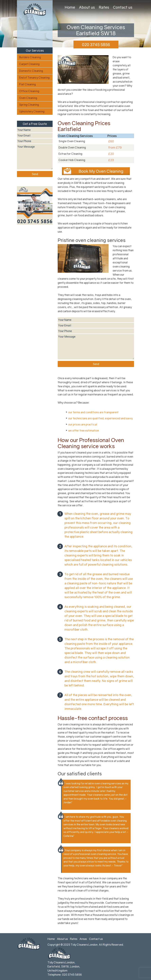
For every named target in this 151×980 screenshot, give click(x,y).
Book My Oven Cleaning (101, 171)
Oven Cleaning (28, 98)
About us (87, 7)
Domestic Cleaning (31, 71)
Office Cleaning (29, 91)
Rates (104, 7)
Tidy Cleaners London (84, 945)
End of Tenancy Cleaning (34, 78)
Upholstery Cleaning (32, 111)
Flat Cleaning (27, 84)
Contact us (123, 7)
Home (70, 7)
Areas (83, 939)
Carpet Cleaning (29, 64)
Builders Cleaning (30, 57)
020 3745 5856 (96, 44)
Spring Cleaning (29, 105)
